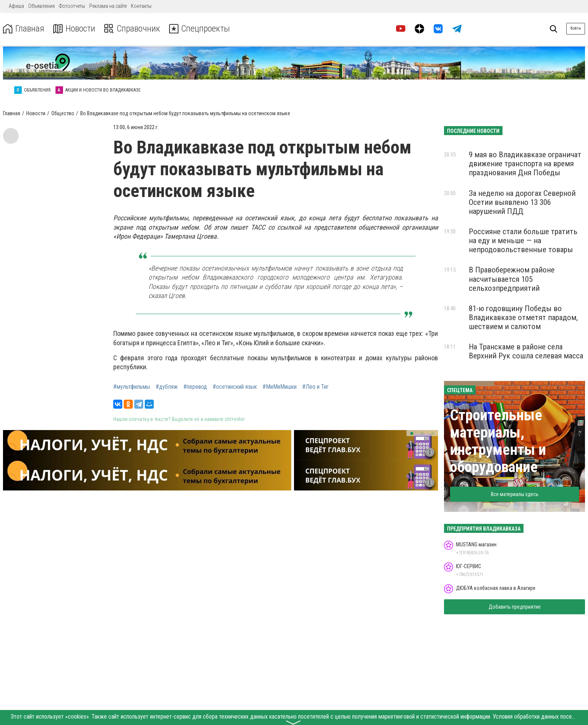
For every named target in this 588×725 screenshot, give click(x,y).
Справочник (133, 29)
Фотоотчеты (72, 6)
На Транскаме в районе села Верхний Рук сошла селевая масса (526, 351)
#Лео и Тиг (316, 387)
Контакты (141, 6)
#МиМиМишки (280, 387)
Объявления (41, 6)
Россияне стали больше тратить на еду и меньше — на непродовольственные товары (523, 241)
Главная (24, 29)
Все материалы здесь (515, 494)
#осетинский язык (235, 387)
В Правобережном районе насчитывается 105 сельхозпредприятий (512, 279)
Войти (576, 28)
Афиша (16, 6)
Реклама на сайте (108, 6)
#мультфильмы (132, 387)
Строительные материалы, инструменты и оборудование (498, 441)
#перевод (195, 387)
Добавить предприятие (515, 607)
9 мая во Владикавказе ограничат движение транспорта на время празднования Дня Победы (525, 164)
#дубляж (167, 387)
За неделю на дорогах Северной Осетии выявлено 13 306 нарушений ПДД (522, 202)
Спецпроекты (200, 29)
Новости (74, 29)
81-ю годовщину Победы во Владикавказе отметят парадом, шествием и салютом (523, 317)
